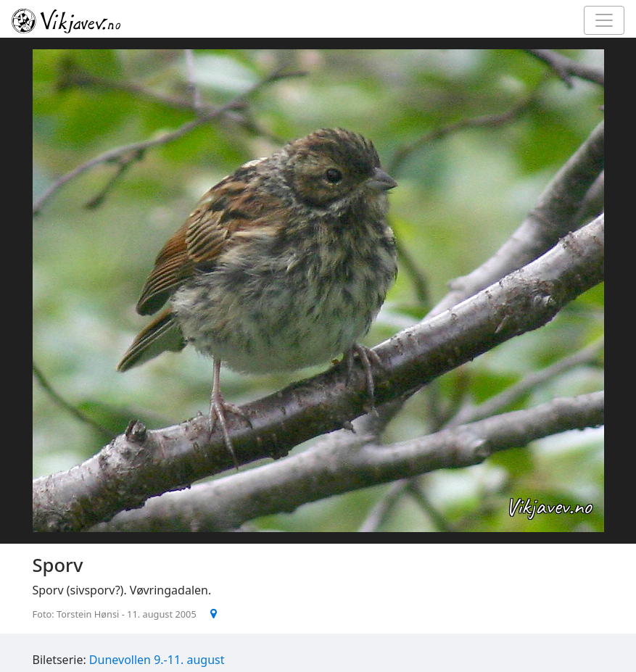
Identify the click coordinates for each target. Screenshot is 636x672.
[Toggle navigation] (604, 20)
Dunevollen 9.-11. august (157, 660)
